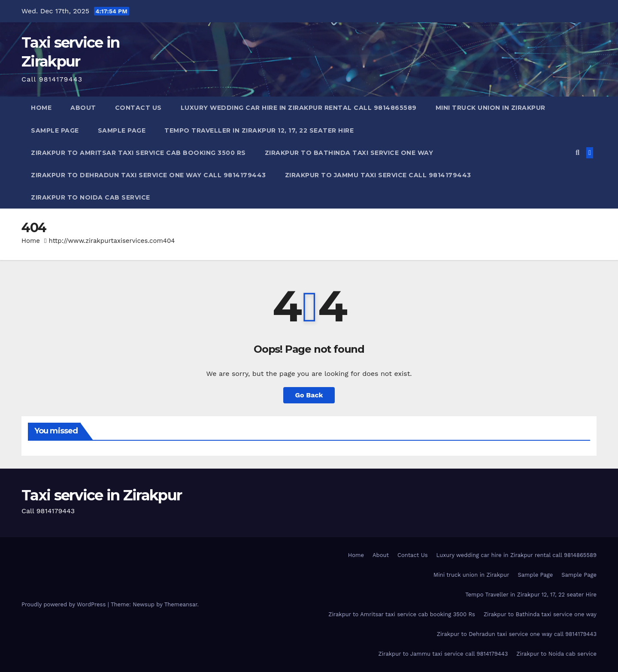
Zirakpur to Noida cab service (91, 197)
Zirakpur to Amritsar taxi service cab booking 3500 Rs (138, 153)
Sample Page (55, 130)
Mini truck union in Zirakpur (491, 108)
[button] (577, 153)
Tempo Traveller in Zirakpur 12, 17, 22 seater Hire (259, 130)
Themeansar (181, 604)
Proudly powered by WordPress (65, 604)
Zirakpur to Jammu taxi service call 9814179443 (378, 175)
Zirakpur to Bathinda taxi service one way (349, 153)
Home (41, 108)
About (83, 108)
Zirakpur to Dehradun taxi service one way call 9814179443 (148, 175)
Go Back (309, 395)
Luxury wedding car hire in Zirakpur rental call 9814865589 (299, 108)
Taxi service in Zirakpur (101, 495)
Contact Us (138, 108)
